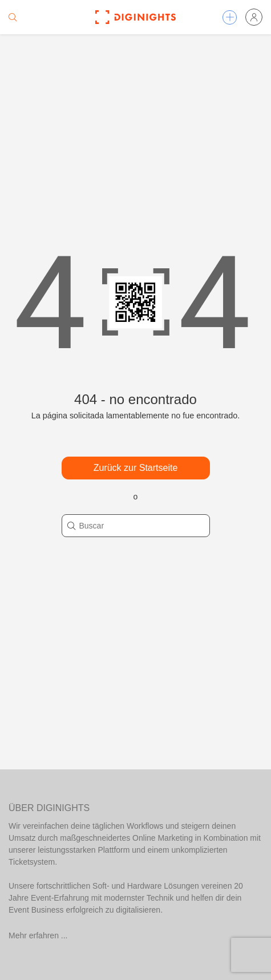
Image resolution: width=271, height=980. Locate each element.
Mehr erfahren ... (38, 935)
